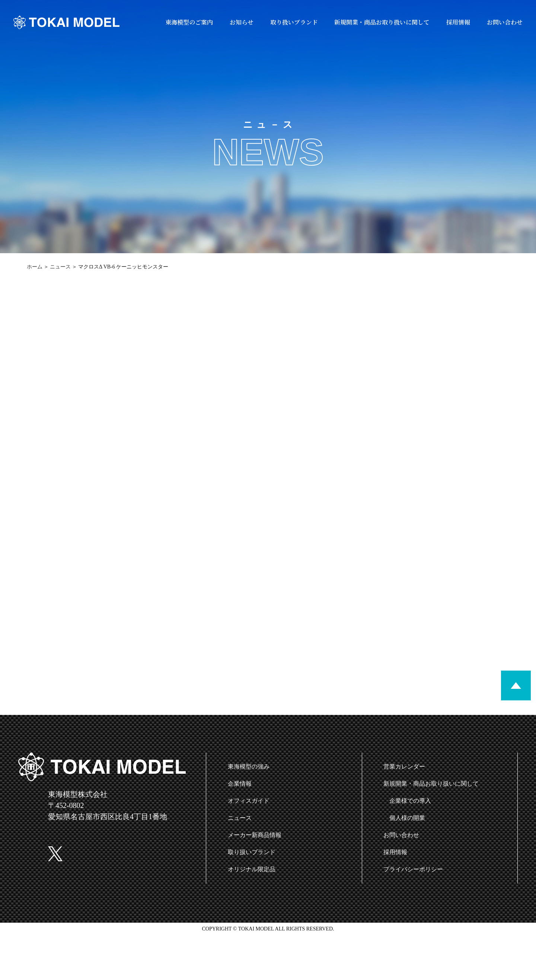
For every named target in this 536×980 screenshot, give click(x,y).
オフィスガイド (249, 801)
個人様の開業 (407, 818)
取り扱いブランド (294, 22)
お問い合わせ (505, 22)
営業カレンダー (404, 766)
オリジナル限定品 (252, 869)
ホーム (35, 267)
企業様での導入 (410, 801)
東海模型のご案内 (189, 22)
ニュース (60, 267)
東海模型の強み (249, 766)
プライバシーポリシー (413, 869)
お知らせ (242, 22)
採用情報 (458, 22)
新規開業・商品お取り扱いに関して (382, 22)
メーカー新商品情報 (255, 835)
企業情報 (240, 784)
